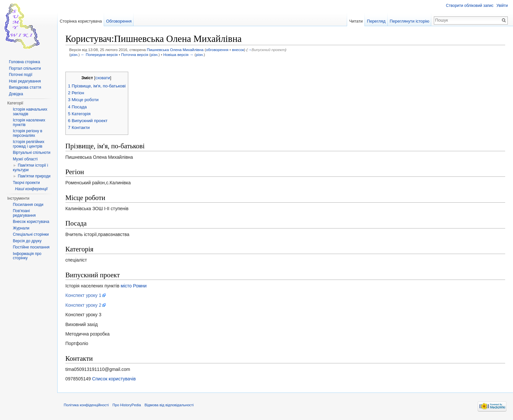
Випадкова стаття (25, 87)
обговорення (218, 50)
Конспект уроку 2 (84, 305)
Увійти (502, 6)
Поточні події (21, 75)
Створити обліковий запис (470, 6)
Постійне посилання (31, 247)
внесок (238, 50)
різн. (75, 55)
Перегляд (376, 21)
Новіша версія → (179, 55)
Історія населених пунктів (29, 122)
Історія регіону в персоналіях (27, 133)
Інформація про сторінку (27, 256)
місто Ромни (134, 286)
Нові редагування (25, 81)
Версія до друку (27, 241)
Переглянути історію (409, 21)
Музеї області (25, 159)
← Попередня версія (100, 55)
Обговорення (119, 21)
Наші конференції (31, 189)
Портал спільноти (25, 68)
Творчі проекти (26, 183)
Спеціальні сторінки (31, 234)
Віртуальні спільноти (32, 153)
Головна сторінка (24, 62)
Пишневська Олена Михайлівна (176, 50)
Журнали (21, 228)
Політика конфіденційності (87, 405)
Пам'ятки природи (34, 176)
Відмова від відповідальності (169, 405)
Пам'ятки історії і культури (30, 168)
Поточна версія (135, 55)
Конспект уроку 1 (84, 296)
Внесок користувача (31, 222)
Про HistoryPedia (127, 405)
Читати (356, 21)
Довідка (16, 94)
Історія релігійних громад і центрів (28, 144)
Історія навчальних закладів (30, 112)
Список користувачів (114, 379)
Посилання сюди (28, 205)
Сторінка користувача (81, 21)
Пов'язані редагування (24, 213)
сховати (103, 78)
